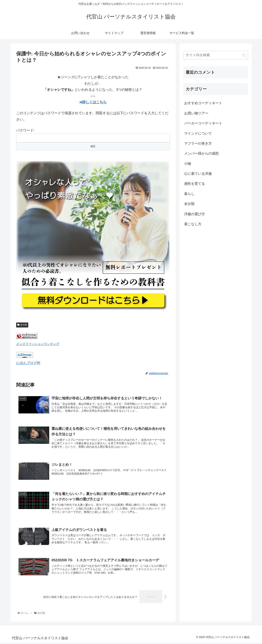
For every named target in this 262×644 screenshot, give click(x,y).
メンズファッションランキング (38, 344)
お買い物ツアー (196, 113)
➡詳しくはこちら (93, 102)
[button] (244, 55)
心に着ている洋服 (198, 174)
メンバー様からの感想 (201, 153)
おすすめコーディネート (203, 103)
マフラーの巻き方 (198, 143)
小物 (188, 164)
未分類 (22, 325)
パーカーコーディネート (203, 123)
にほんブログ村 (28, 363)
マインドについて (198, 133)
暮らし (189, 194)
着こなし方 (193, 224)
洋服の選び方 (195, 214)
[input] (216, 55)
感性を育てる (195, 184)
